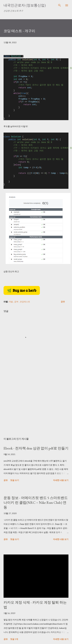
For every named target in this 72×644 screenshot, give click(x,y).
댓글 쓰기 (15, 480)
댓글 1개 (14, 639)
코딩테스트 (25, 302)
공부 (17, 302)
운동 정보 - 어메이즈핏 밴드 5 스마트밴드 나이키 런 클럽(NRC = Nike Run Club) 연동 (36, 502)
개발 (11, 302)
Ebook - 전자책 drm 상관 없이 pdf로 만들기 (36, 448)
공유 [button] (63, 302)
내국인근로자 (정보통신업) (25, 5)
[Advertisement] (28, 409)
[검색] (60, 5)
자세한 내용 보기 (61, 480)
